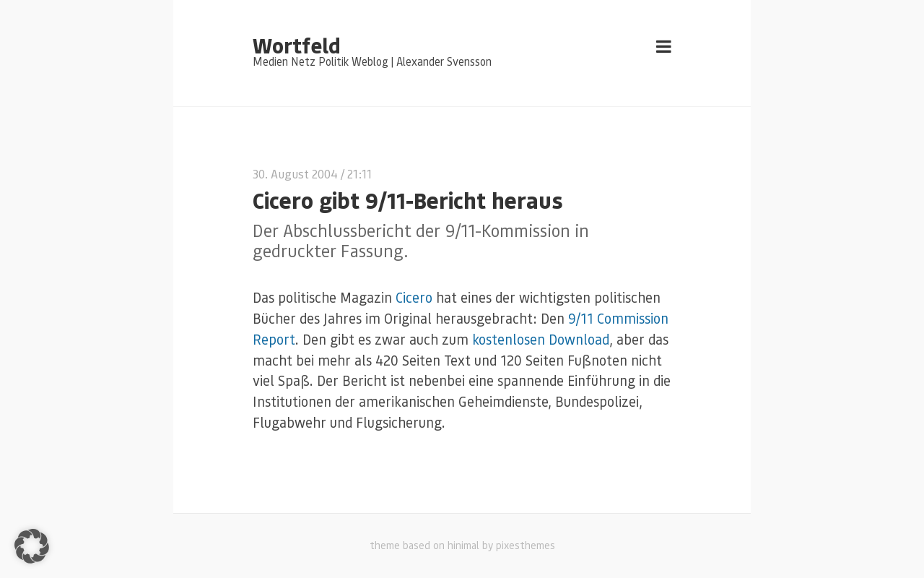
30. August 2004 (295, 174)
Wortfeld (296, 45)
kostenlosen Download (541, 339)
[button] (32, 546)
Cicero (414, 297)
